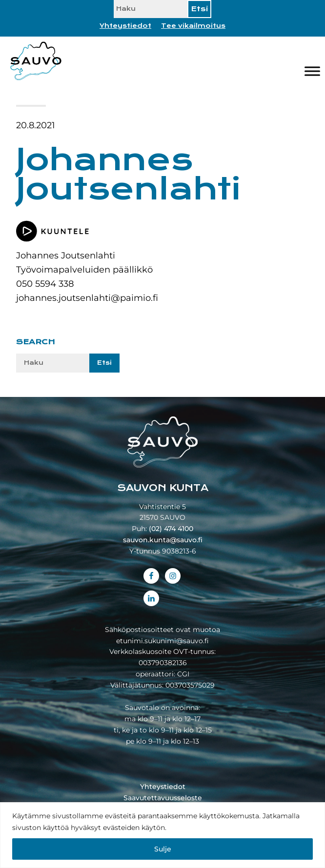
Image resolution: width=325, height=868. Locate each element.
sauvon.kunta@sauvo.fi (163, 540)
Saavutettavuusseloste (163, 798)
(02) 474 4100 (171, 529)
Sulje (163, 849)
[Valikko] (312, 71)
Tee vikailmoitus (193, 26)
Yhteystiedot (125, 26)
